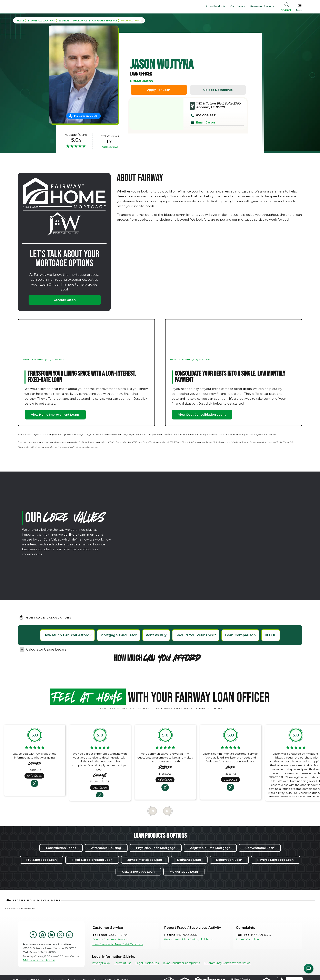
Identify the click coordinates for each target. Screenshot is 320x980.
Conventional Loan (260, 848)
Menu (300, 10)
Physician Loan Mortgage (156, 848)
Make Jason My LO (86, 116)
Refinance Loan (189, 860)
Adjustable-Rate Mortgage (210, 848)
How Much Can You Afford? (67, 635)
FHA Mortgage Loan (42, 860)
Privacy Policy (101, 963)
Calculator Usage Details (46, 649)
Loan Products (216, 6)
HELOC (271, 635)
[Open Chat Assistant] (309, 969)
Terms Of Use (123, 963)
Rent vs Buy (156, 635)
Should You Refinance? (196, 635)
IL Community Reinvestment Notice (227, 963)
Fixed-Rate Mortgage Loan (92, 860)
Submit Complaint (248, 939)
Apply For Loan (159, 90)
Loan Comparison (240, 635)
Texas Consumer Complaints (181, 963)
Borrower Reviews (262, 6)
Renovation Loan (229, 860)
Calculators (238, 6)
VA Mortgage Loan (184, 872)
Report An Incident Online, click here (188, 939)
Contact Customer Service (110, 939)
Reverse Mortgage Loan (276, 860)
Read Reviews (109, 147)
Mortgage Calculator (119, 635)
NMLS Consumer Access (39, 960)
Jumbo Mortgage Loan (145, 860)
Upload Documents (218, 90)
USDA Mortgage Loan (138, 872)
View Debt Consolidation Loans (202, 415)
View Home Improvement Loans (55, 415)
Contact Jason (65, 300)
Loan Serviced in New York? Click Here (118, 944)
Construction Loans (61, 848)
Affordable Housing (106, 848)
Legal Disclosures (147, 963)
